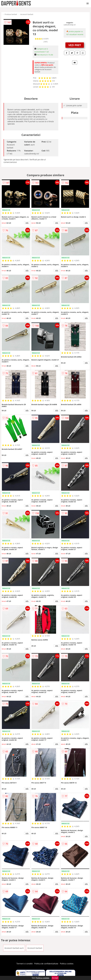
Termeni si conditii (25, 964)
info (27, 223)
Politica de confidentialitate (46, 964)
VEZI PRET (75, 45)
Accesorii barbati (27, 14)
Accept (55, 978)
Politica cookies (67, 964)
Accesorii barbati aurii (14, 948)
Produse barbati (11, 14)
